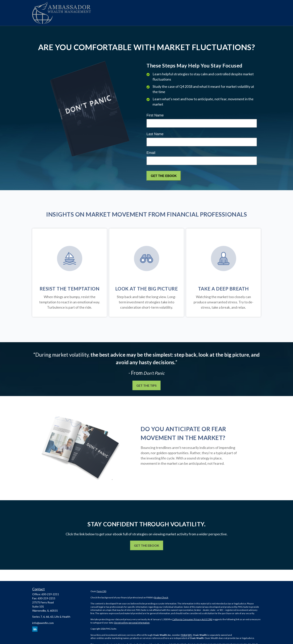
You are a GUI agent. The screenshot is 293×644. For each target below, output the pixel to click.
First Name (155, 115)
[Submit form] (164, 176)
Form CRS (101, 591)
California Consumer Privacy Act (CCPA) (192, 619)
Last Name (155, 134)
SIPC (190, 635)
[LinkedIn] (35, 629)
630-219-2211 (50, 594)
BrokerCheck (161, 597)
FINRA (184, 635)
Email (151, 153)
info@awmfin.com (43, 623)
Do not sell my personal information (132, 623)
